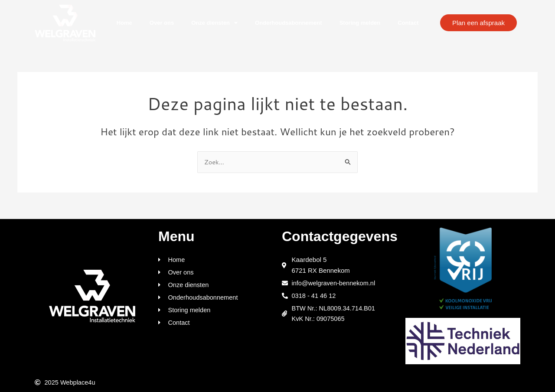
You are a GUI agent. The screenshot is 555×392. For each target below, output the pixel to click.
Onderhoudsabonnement (289, 23)
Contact (408, 23)
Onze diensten (214, 23)
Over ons (162, 23)
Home (124, 23)
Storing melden (360, 23)
